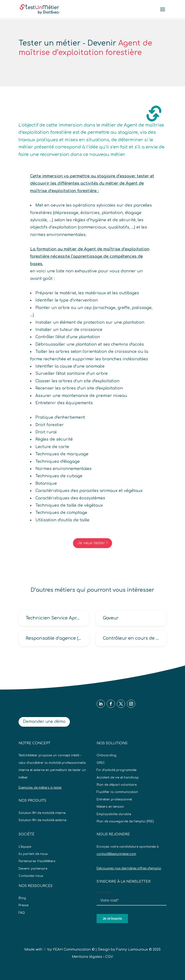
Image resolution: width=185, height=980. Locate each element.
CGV (109, 957)
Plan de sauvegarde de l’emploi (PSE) (125, 821)
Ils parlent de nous (33, 854)
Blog (22, 898)
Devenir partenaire (33, 869)
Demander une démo (44, 722)
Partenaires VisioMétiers (37, 861)
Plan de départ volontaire (117, 785)
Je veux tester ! (92, 543)
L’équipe (25, 847)
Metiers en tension (110, 807)
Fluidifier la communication (117, 792)
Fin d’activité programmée (116, 770)
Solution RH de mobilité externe (42, 820)
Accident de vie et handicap (118, 778)
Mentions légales (87, 957)
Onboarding (106, 755)
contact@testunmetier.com (116, 854)
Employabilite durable (114, 814)
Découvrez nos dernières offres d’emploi (129, 868)
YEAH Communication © (74, 950)
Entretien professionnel (114, 799)
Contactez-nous (31, 876)
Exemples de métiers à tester (40, 788)
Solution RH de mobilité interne (42, 813)
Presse (23, 905)
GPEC (101, 763)
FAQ (22, 913)
